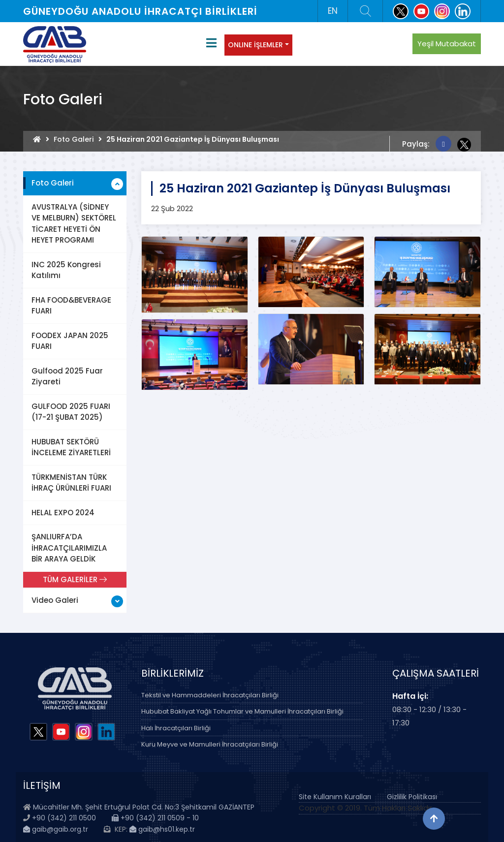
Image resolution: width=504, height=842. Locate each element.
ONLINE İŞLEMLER (255, 45)
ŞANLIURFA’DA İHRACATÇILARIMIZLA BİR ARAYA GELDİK (69, 548)
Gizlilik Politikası (412, 797)
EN (333, 11)
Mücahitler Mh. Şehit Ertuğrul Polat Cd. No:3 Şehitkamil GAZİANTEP (144, 807)
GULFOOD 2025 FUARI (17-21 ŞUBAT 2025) (71, 412)
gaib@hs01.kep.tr (162, 829)
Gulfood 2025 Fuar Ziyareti (67, 376)
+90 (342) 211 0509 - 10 (155, 818)
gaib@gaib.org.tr (56, 829)
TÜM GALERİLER (75, 579)
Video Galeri (55, 600)
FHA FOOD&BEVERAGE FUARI (71, 306)
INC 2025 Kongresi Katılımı (66, 270)
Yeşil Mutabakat (447, 44)
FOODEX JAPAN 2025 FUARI (70, 341)
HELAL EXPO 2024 (63, 513)
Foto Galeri (74, 139)
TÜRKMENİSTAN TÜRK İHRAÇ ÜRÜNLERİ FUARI (71, 483)
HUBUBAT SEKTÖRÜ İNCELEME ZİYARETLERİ (71, 447)
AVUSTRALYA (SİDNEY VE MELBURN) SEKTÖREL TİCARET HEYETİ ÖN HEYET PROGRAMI (74, 224)
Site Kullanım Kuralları (335, 797)
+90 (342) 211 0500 (64, 818)
